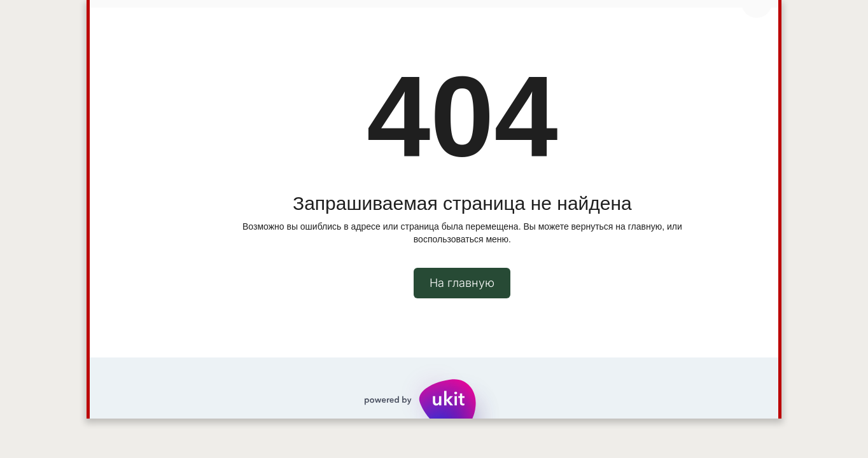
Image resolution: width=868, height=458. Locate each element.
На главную (462, 283)
